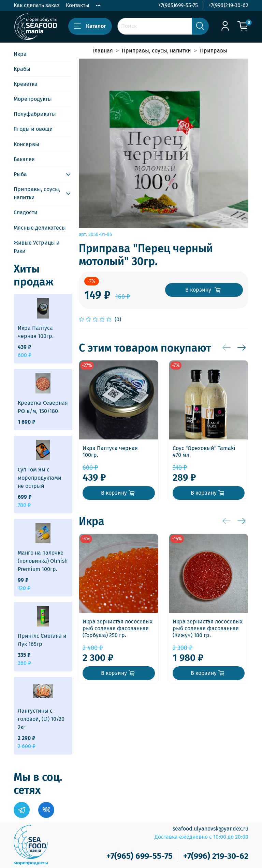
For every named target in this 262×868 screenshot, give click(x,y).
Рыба (20, 174)
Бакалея (24, 159)
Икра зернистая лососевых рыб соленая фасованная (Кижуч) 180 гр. (208, 628)
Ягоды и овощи (33, 129)
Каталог (90, 26)
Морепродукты (33, 99)
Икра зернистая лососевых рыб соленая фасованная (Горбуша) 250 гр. (118, 628)
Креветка (26, 84)
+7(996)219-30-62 (228, 5)
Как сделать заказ (37, 5)
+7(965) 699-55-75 (140, 856)
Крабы (22, 69)
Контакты (78, 5)
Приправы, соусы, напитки (156, 51)
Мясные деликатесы (40, 228)
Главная (103, 51)
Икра (20, 54)
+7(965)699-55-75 (178, 5)
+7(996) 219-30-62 (216, 856)
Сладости (26, 212)
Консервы (26, 144)
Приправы (214, 51)
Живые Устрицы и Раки (37, 247)
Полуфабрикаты (35, 114)
